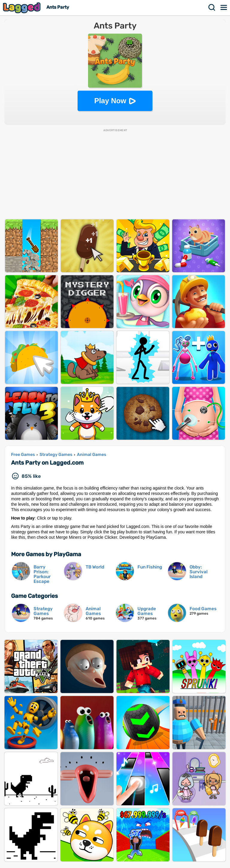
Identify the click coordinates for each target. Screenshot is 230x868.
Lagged (22, 8)
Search (212, 8)
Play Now (110, 101)
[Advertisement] (115, 174)
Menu (224, 8)
